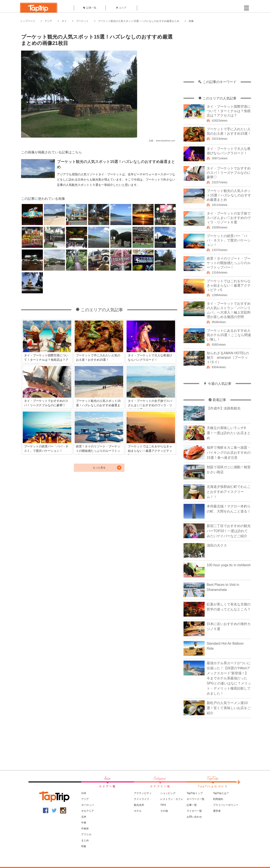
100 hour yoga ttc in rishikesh (229, 565)
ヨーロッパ (88, 805)
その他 (164, 811)
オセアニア (88, 811)
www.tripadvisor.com (165, 141)
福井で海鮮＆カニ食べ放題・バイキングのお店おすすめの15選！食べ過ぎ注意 (229, 453)
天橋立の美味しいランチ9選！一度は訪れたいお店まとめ (229, 433)
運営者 (217, 811)
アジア (48, 21)
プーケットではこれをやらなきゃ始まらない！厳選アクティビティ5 (229, 285)
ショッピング (168, 793)
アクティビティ (143, 793)
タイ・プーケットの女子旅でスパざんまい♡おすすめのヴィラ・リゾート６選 (229, 218)
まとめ (85, 840)
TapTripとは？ (221, 793)
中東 (84, 823)
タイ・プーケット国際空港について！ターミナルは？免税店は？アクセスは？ (229, 111)
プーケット (82, 21)
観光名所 (139, 805)
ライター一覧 (194, 811)
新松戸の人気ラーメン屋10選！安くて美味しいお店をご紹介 (229, 708)
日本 (84, 793)
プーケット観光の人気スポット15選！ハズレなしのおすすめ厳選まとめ (138, 21)
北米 (84, 817)
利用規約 (218, 799)
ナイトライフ (142, 799)
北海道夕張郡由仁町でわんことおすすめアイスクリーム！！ (229, 492)
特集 (84, 846)
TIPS (163, 805)
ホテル (138, 811)
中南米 (85, 829)
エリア (121, 8)
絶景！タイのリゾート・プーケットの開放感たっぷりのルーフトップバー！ (229, 263)
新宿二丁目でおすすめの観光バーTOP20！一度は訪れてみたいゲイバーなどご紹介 (229, 531)
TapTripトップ (195, 793)
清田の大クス (217, 545)
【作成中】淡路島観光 (224, 408)
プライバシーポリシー (226, 805)
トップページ (28, 21)
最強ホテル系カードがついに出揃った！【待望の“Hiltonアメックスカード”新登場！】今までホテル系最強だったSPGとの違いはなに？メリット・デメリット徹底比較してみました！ (229, 678)
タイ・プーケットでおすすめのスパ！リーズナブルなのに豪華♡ (229, 173)
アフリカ (86, 834)
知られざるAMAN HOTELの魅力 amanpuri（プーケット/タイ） (228, 358)
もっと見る (99, 468)
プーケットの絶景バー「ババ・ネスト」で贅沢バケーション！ (229, 240)
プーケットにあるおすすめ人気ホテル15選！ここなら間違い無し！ (229, 335)
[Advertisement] (217, 54)
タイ (64, 21)
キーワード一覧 (196, 799)
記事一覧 (90, 8)
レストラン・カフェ (172, 799)
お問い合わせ (194, 817)
